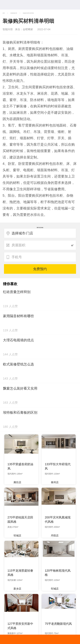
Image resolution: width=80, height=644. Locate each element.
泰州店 (53, 482)
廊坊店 (16, 482)
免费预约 (40, 269)
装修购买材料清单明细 (28, 13)
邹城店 (16, 536)
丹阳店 (53, 536)
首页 (4, 13)
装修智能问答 (14, 13)
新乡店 (16, 589)
